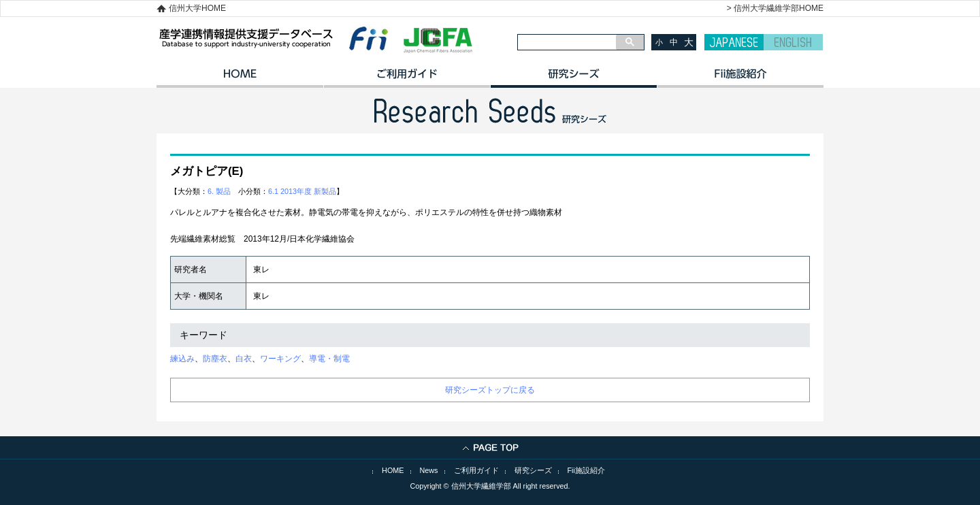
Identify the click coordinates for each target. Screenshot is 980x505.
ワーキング (280, 359)
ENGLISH (793, 42)
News (429, 470)
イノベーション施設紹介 (740, 78)
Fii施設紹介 (586, 470)
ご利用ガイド (407, 78)
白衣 (244, 359)
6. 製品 (219, 191)
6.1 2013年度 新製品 (302, 191)
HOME (240, 78)
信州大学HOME (197, 8)
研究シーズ (573, 78)
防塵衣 (215, 359)
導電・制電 (329, 359)
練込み (182, 359)
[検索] (567, 42)
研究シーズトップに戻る (490, 390)
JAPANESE (734, 42)
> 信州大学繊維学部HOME (775, 8)
